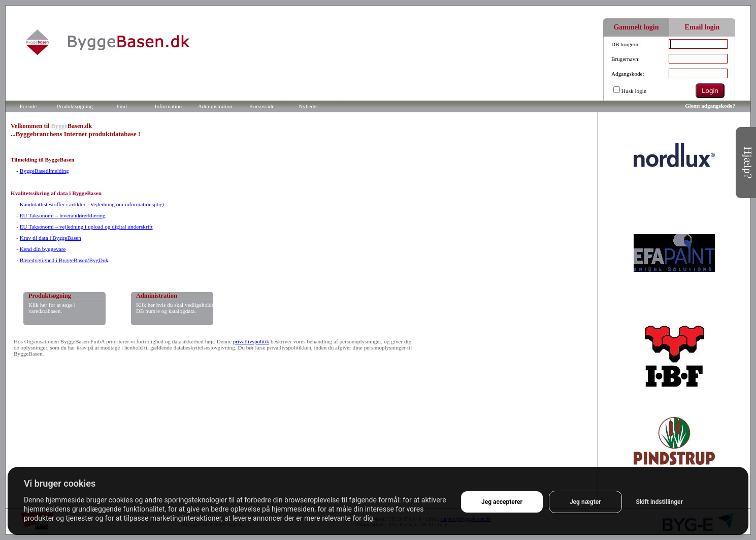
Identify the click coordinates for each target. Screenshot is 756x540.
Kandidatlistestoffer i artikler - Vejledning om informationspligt (93, 204)
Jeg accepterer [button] (502, 502)
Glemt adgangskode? (710, 106)
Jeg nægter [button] (585, 502)
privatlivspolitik (251, 341)
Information (168, 106)
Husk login (634, 91)
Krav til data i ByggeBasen (51, 238)
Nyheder (308, 106)
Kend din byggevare (43, 249)
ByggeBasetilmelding (44, 171)
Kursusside (262, 106)
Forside (28, 106)
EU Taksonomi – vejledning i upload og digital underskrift (86, 227)
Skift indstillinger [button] (660, 502)
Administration (215, 106)
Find (122, 106)
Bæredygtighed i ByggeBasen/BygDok (64, 260)
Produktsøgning (75, 106)
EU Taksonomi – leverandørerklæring (63, 215)
